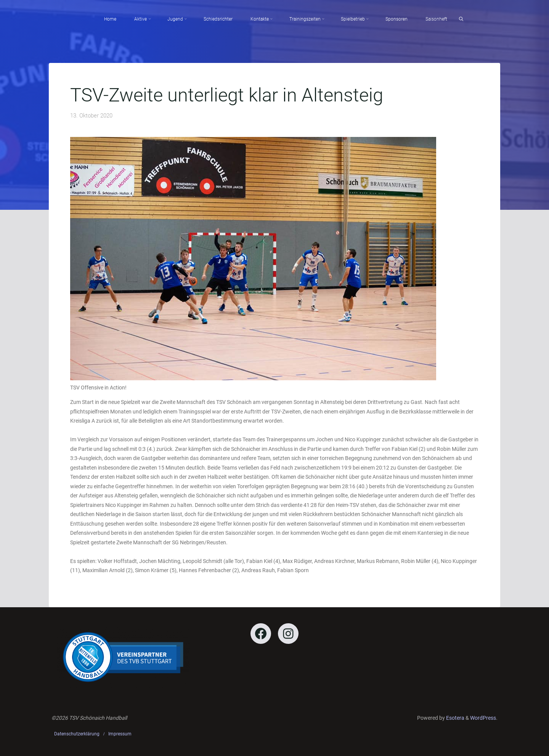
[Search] (461, 19)
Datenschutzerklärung (77, 734)
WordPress (483, 718)
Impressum (120, 734)
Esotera (455, 718)
